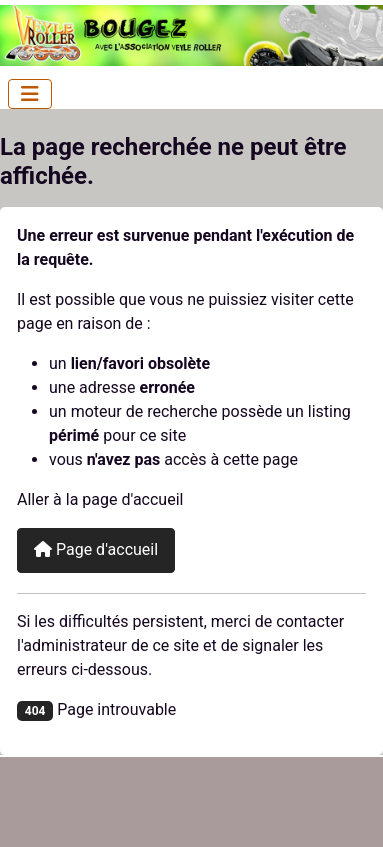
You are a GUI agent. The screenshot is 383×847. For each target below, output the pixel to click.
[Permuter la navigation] (30, 94)
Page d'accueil (96, 549)
